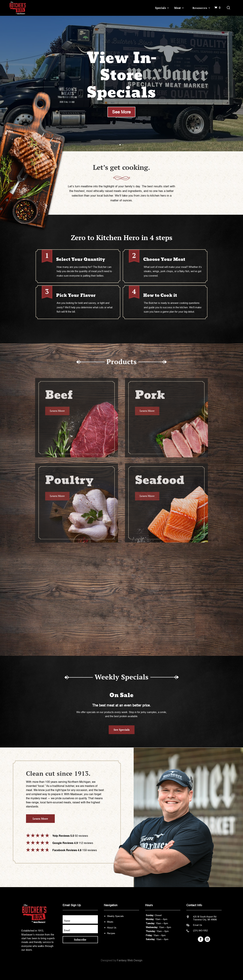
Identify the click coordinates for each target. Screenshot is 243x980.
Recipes (111, 933)
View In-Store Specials (121, 76)
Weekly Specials (115, 916)
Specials (161, 8)
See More (121, 112)
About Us (112, 928)
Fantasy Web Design (130, 960)
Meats (110, 922)
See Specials (122, 730)
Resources (200, 8)
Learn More (40, 819)
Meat (178, 8)
